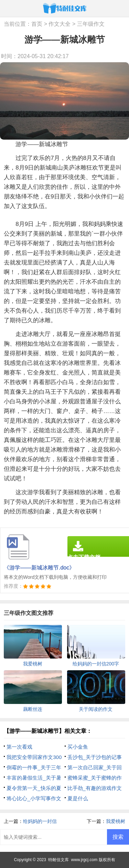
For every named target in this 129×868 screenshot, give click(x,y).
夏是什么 (78, 798)
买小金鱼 (78, 747)
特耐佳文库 (58, 860)
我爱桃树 (116, 821)
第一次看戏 (19, 747)
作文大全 (60, 24)
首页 (37, 24)
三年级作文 (91, 24)
